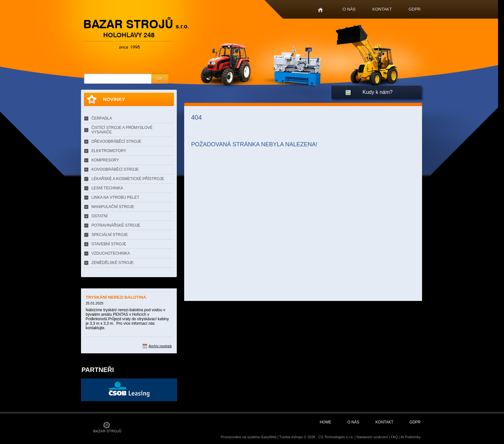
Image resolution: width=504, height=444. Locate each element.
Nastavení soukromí (372, 437)
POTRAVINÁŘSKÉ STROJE (116, 225)
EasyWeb (269, 437)
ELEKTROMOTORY (109, 151)
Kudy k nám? (378, 92)
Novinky (114, 99)
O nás (349, 9)
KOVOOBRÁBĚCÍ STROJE (115, 169)
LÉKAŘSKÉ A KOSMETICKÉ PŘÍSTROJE (128, 179)
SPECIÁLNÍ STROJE (110, 235)
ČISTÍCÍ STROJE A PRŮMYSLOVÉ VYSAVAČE (122, 130)
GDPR (415, 9)
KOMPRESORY (105, 160)
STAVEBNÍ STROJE (109, 244)
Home (320, 10)
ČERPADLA (102, 118)
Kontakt (382, 9)
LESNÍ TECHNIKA (107, 188)
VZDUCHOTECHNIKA (111, 253)
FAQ (394, 437)
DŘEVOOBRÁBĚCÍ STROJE (117, 141)
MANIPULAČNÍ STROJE (113, 207)
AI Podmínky (410, 437)
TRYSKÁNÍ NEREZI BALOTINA (116, 297)
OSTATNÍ (100, 216)
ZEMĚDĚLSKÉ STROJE (113, 263)
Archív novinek (160, 346)
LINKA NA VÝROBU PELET (116, 197)
